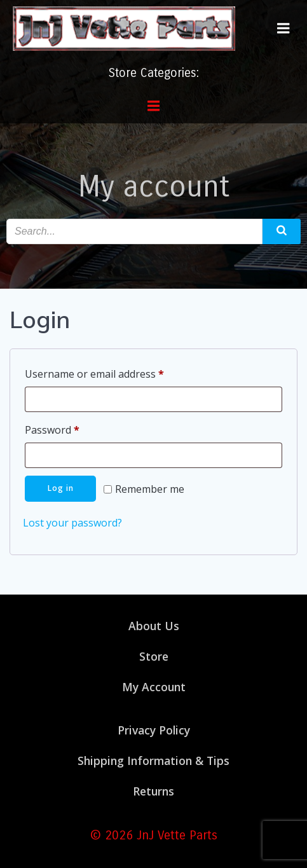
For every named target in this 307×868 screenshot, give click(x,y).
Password (73, 428)
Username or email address (115, 372)
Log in (61, 488)
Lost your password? (72, 523)
